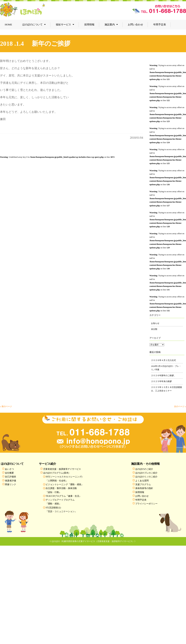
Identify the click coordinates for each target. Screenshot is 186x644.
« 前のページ (6, 406)
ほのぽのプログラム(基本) (56, 473)
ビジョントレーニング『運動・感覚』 (65, 484)
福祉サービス (63, 25)
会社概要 (9, 473)
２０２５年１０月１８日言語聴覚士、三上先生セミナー (167, 389)
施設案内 (110, 25)
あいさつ (9, 469)
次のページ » (180, 406)
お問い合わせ (135, 25)
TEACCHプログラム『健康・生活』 (64, 496)
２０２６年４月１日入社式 (163, 360)
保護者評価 (10, 481)
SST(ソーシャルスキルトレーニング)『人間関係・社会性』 (64, 479)
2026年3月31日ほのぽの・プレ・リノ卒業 (166, 368)
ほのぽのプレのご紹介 (146, 473)
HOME (8, 25)
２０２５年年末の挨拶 (161, 381)
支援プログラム (143, 484)
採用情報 (89, 25)
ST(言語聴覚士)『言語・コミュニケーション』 (61, 509)
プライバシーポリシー (146, 504)
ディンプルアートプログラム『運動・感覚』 (60, 502)
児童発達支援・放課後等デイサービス (62, 469)
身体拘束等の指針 (144, 488)
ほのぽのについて (32, 25)
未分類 (154, 329)
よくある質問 (142, 481)
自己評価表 (10, 477)
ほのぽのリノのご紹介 (146, 477)
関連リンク (10, 484)
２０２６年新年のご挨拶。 (163, 375)
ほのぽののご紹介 (144, 469)
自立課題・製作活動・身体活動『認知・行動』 (61, 490)
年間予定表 (160, 25)
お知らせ (155, 323)
